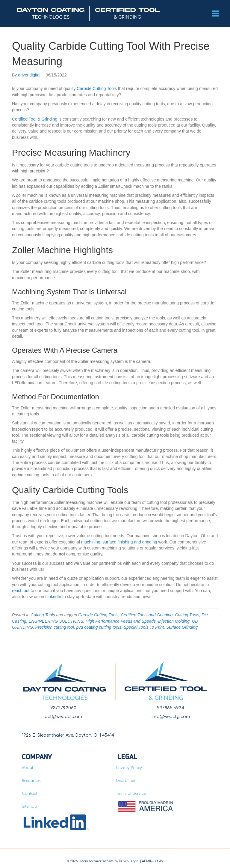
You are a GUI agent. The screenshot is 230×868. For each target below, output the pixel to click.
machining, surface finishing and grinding (119, 542)
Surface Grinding (182, 627)
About (28, 768)
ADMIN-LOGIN (153, 861)
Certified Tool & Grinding (35, 119)
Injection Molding (174, 621)
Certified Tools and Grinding (147, 615)
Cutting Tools (43, 615)
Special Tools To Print (144, 627)
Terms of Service (131, 794)
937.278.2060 (63, 708)
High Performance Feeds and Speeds (121, 621)
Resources (31, 781)
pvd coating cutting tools (99, 627)
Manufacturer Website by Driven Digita (109, 861)
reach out (21, 591)
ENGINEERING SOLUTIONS (56, 621)
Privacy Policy (129, 768)
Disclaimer (126, 781)
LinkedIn (53, 597)
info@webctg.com (171, 717)
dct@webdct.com (63, 717)
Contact (29, 794)
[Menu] (215, 13)
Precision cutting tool (55, 627)
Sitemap (29, 807)
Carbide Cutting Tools (97, 88)
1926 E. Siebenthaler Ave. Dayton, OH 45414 (68, 735)
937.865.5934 (171, 708)
